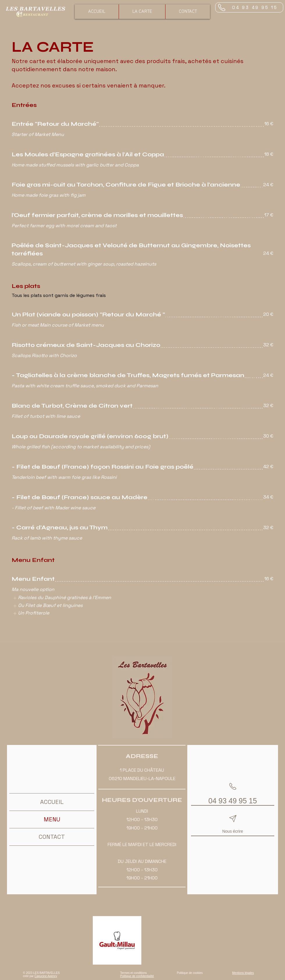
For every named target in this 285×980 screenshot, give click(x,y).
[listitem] (62, 598)
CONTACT (52, 837)
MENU (52, 819)
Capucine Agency (46, 976)
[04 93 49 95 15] (249, 7)
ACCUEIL (52, 802)
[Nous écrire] (233, 824)
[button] (142, 12)
